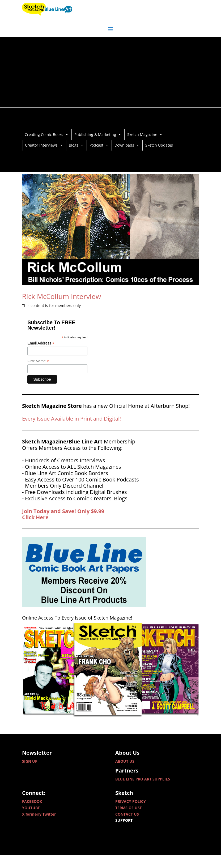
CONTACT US (127, 827)
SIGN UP (30, 774)
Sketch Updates (159, 145)
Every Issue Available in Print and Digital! (71, 432)
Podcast (99, 145)
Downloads (127, 145)
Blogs (76, 145)
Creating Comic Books (47, 135)
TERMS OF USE (129, 821)
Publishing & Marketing (98, 135)
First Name (38, 374)
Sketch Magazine (145, 135)
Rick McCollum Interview (61, 309)
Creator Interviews (44, 145)
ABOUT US (125, 774)
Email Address (41, 356)
